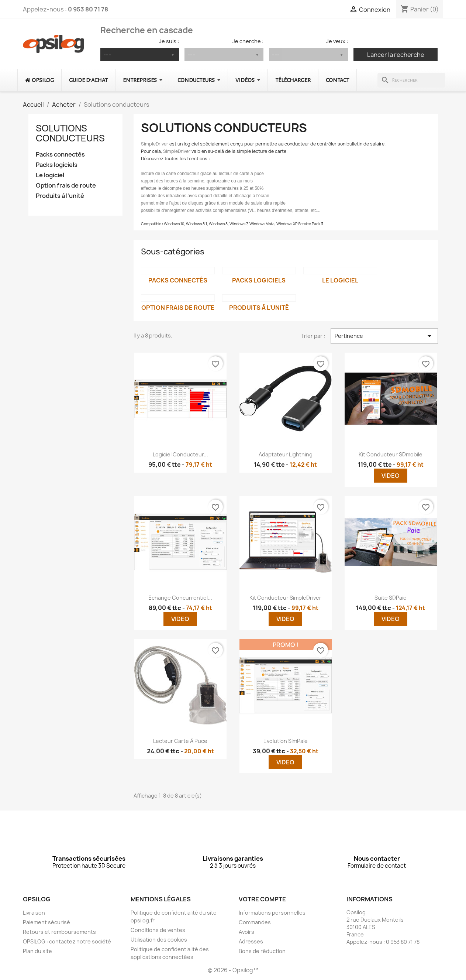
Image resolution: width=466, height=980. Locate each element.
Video (391, 476)
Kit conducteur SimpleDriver (285, 598)
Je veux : (337, 41)
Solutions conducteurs (70, 133)
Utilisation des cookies (159, 940)
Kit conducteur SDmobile (391, 454)
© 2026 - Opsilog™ (233, 970)
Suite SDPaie (391, 598)
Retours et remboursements (59, 932)
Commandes (255, 922)
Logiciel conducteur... (180, 454)
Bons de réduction (262, 951)
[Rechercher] (411, 80)
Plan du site (37, 951)
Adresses (251, 941)
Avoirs (246, 932)
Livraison (34, 913)
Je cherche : (248, 41)
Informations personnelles (272, 913)
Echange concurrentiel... (180, 598)
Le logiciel (50, 175)
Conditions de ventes (158, 930)
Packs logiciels (57, 165)
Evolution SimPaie (286, 741)
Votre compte (262, 899)
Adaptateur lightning (286, 454)
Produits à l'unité (60, 196)
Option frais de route (66, 186)
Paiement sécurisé (46, 922)
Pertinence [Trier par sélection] (384, 336)
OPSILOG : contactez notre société (67, 941)
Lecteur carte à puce (180, 741)
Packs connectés (60, 155)
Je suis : (169, 41)
